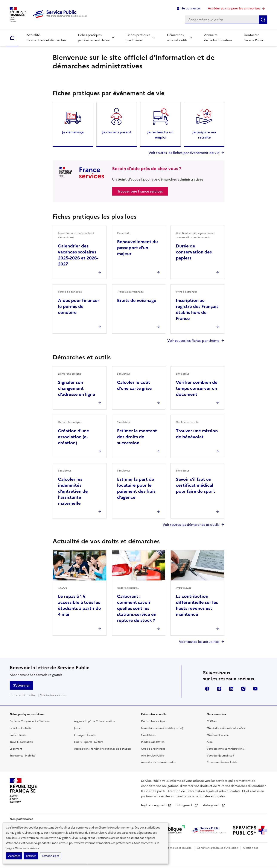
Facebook (207, 689)
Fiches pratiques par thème (138, 38)
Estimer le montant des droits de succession (137, 437)
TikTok (219, 689)
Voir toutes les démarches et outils (191, 524)
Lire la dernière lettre (23, 695)
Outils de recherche (153, 749)
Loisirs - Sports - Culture (89, 742)
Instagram (243, 689)
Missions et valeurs (218, 735)
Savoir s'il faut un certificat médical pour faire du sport (196, 485)
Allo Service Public (152, 756)
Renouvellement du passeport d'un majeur (137, 248)
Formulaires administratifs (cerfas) (162, 728)
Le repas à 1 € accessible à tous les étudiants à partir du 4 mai (79, 605)
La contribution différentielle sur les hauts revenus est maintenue (197, 605)
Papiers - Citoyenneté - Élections (30, 721)
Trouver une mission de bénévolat (197, 434)
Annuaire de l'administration (159, 763)
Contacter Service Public (254, 38)
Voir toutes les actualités (199, 642)
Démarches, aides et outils (177, 38)
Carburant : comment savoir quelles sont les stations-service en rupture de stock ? (137, 608)
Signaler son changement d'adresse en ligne (77, 388)
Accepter (14, 856)
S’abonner (21, 685)
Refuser (31, 856)
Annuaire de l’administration (218, 38)
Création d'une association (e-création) (74, 437)
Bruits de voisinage (137, 300)
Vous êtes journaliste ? (220, 756)
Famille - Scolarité (21, 728)
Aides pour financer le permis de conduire (79, 306)
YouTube (255, 689)
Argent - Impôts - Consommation (94, 721)
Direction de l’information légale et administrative (206, 791)
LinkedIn (231, 689)
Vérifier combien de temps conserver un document (197, 388)
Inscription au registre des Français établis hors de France (197, 309)
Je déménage (73, 132)
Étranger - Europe (85, 735)
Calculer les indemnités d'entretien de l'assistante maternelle (73, 491)
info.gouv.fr (187, 805)
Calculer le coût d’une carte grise (134, 385)
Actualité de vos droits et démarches (46, 38)
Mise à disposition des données (226, 728)
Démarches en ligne (153, 721)
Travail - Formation (21, 742)
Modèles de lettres (153, 742)
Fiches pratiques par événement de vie (94, 38)
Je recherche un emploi (160, 135)
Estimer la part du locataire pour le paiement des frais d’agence (136, 488)
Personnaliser (50, 856)
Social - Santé (18, 735)
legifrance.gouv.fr (156, 805)
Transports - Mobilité (23, 756)
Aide (210, 742)
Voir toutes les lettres (53, 695)
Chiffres (212, 721)
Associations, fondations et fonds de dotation (102, 749)
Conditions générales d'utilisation (217, 848)
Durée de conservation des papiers (194, 252)
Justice (78, 728)
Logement (16, 749)
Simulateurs (148, 735)
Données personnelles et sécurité (171, 848)
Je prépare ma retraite (204, 135)
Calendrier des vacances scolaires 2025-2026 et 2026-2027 (78, 255)
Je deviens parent (117, 132)
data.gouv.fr (214, 805)
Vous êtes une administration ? (226, 749)
